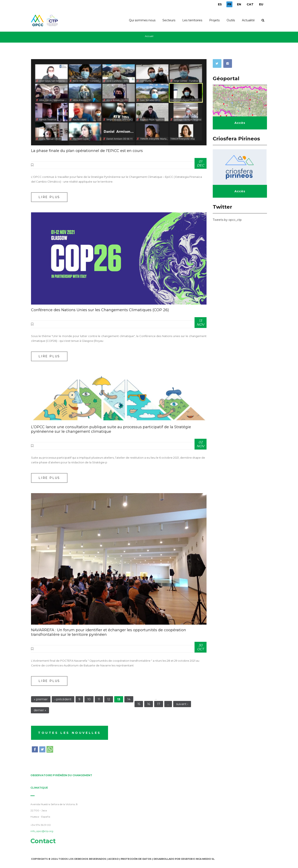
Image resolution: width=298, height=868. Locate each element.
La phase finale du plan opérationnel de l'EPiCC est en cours (87, 151)
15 (139, 704)
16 (149, 704)
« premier (41, 699)
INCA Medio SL (205, 859)
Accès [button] (240, 123)
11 (99, 699)
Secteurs (169, 20)
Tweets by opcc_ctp (227, 220)
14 (129, 699)
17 (159, 704)
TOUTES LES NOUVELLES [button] (70, 733)
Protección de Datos (136, 859)
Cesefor (187, 859)
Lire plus (49, 197)
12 (109, 699)
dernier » (40, 710)
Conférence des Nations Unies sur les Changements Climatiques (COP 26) (100, 310)
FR (229, 4)
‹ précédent (63, 699)
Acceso (113, 859)
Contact (41, 841)
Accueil (149, 36)
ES (220, 4)
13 (119, 699)
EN (239, 4)
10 (89, 699)
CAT (250, 4)
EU (261, 4)
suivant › (182, 704)
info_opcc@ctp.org (40, 831)
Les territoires (192, 20)
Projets (214, 20)
